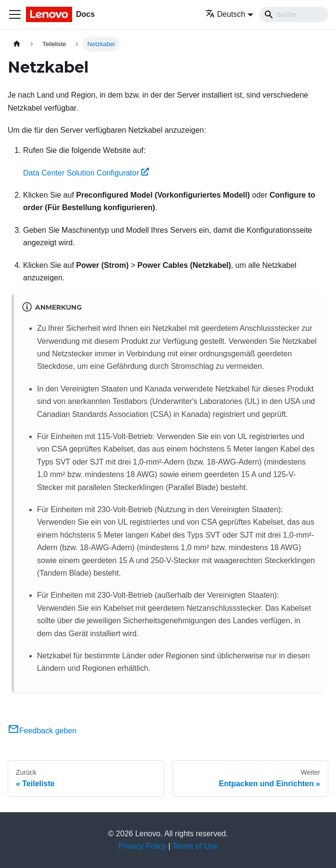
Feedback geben (42, 731)
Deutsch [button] (225, 14)
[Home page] (17, 44)
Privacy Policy (142, 846)
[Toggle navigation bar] (15, 14)
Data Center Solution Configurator (86, 173)
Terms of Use (195, 846)
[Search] (294, 14)
